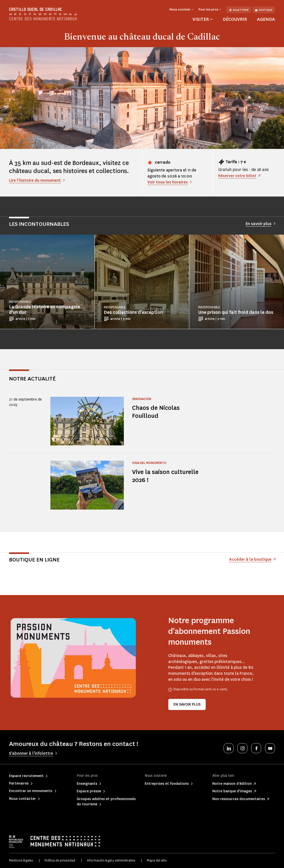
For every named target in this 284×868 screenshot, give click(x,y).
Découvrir (235, 19)
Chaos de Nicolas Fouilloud (157, 412)
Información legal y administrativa (111, 860)
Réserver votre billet (238, 176)
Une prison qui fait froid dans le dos (236, 312)
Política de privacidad (60, 860)
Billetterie (239, 10)
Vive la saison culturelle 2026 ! (167, 476)
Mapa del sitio (157, 860)
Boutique (264, 10)
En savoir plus (187, 704)
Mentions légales (21, 860)
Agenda (266, 19)
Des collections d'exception (133, 312)
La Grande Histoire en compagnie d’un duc (44, 310)
